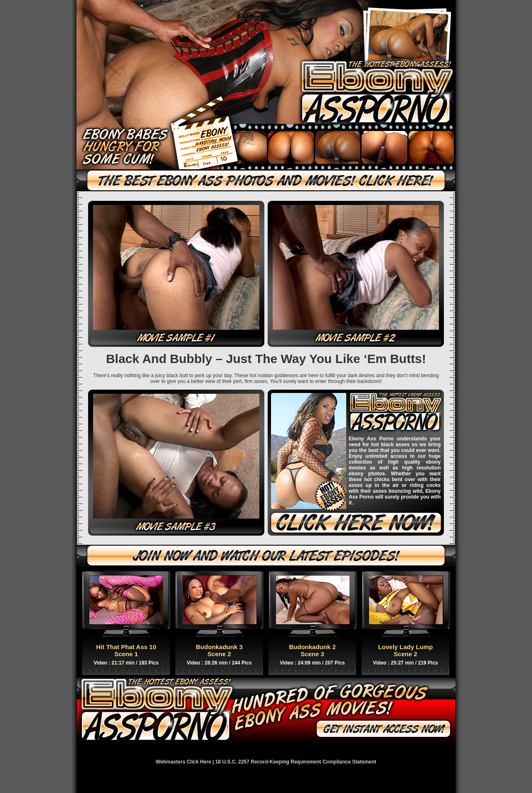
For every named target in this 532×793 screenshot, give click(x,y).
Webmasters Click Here (183, 762)
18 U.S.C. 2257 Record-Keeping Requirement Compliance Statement (296, 762)
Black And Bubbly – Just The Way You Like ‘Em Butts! (266, 359)
